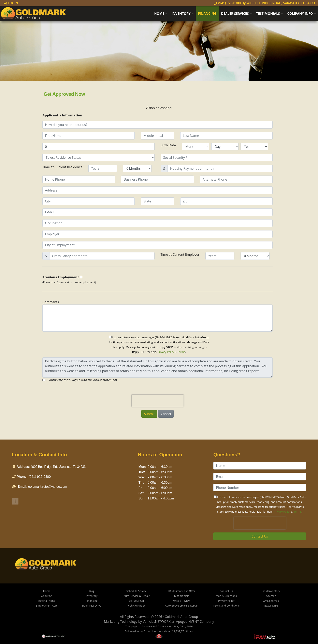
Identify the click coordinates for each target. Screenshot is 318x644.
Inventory (182, 14)
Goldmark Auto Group (181, 617)
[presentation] (158, 401)
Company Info (302, 14)
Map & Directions (226, 596)
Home (161, 14)
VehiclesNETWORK (157, 622)
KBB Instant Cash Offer (182, 591)
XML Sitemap (271, 601)
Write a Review (182, 601)
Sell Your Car (136, 601)
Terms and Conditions (226, 606)
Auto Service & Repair (136, 596)
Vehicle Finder (136, 606)
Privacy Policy (166, 352)
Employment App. (47, 606)
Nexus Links (271, 606)
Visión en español (159, 108)
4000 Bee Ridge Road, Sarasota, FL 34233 (279, 3)
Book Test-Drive (92, 606)
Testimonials (269, 14)
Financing (207, 14)
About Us (47, 596)
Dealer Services (236, 14)
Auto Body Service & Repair (182, 606)
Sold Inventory (271, 591)
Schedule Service (136, 591)
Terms (181, 352)
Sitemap (271, 596)
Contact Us (260, 536)
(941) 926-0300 (227, 3)
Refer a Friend (47, 601)
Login (11, 3)
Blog (92, 591)
